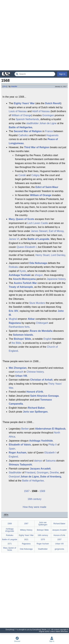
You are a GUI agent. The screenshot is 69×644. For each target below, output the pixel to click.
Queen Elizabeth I (27, 247)
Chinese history (35, 372)
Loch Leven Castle (38, 223)
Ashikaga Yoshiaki (20, 275)
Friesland (30, 473)
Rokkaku (14, 267)
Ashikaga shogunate (10, 530)
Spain (12, 449)
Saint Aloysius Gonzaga (44, 396)
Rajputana (15, 323)
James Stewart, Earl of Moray (47, 231)
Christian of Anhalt (41, 380)
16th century (34, 499)
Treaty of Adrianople (21, 287)
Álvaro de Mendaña (41, 331)
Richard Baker (36, 408)
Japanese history (56, 279)
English (48, 339)
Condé (22, 175)
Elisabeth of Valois (20, 445)
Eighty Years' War (24, 103)
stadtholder (32, 123)
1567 (27, 491)
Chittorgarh (42, 323)
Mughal (13, 319)
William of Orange (22, 115)
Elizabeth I (50, 453)
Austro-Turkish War (25, 283)
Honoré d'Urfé (35, 392)
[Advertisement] (34, 35)
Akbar (31, 319)
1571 (10, 544)
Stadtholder (15, 473)
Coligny (35, 175)
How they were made (34, 507)
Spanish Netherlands (27, 119)
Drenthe (54, 473)
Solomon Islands (23, 335)
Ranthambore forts (19, 327)
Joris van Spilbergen (35, 412)
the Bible (16, 343)
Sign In (62, 74)
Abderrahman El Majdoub (50, 429)
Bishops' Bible (22, 339)
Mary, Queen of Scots (21, 219)
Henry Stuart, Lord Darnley (50, 255)
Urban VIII (21, 376)
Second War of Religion (28, 131)
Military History (26, 530)
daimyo (38, 461)
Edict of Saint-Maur (47, 187)
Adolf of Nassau (41, 111)
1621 (26, 540)
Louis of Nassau (18, 111)
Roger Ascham (18, 453)
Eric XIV (13, 311)
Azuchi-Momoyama (24, 279)
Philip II (52, 445)
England (13, 457)
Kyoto (23, 271)
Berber (25, 429)
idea (5, 86)
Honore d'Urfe (59, 535)
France (49, 131)
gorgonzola (59, 549)
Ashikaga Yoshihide (41, 441)
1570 (43, 540)
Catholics (23, 135)
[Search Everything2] (35, 74)
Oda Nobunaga (38, 263)
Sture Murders (37, 303)
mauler (14, 86)
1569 (42, 491)
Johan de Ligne (48, 123)
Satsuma (51, 461)
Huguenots (52, 135)
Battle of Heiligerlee (20, 127)
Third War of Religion (37, 147)
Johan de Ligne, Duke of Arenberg (41, 477)
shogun (39, 275)
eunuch (19, 372)
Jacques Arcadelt (40, 469)
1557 (59, 540)
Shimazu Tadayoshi (20, 465)
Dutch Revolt (53, 103)
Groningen (48, 115)
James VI (14, 239)
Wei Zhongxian (18, 368)
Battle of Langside (38, 239)
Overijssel (14, 477)
